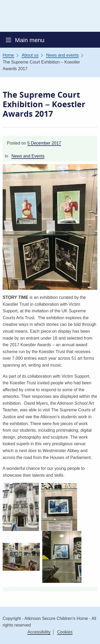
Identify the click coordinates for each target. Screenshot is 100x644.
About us (30, 55)
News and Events (28, 156)
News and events (62, 55)
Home (8, 55)
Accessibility (39, 632)
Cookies (65, 632)
